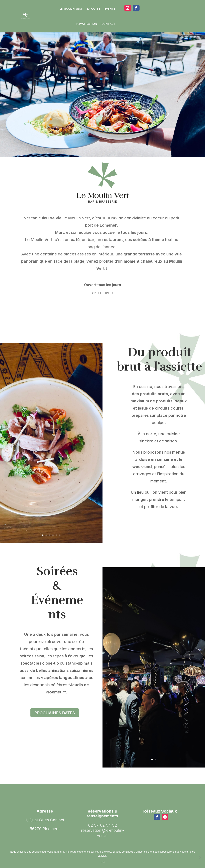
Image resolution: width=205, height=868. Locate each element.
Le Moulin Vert (71, 9)
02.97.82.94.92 (176, 8)
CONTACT (108, 24)
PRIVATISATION (86, 24)
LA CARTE (94, 9)
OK (103, 862)
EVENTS (110, 9)
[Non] (200, 857)
